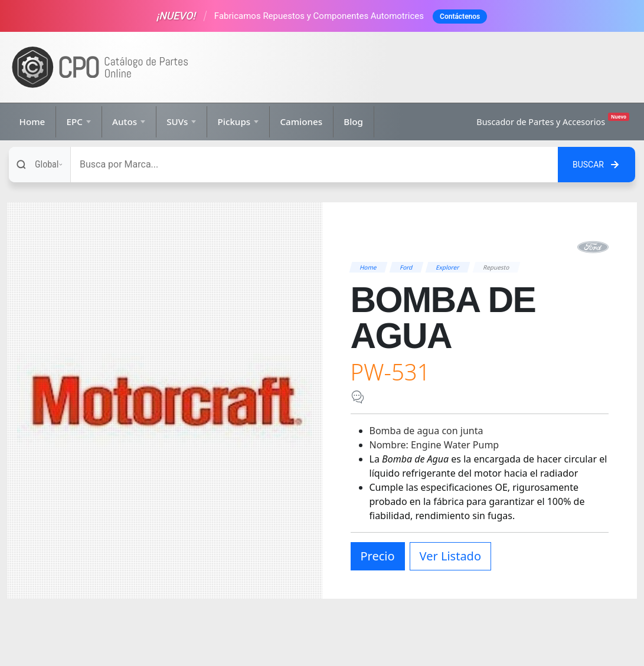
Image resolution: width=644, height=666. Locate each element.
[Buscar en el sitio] (596, 165)
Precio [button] (378, 556)
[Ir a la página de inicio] (100, 68)
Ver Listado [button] (450, 556)
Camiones (301, 122)
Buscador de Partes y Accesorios (553, 120)
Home (32, 122)
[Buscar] (314, 165)
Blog (353, 122)
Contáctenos (460, 17)
